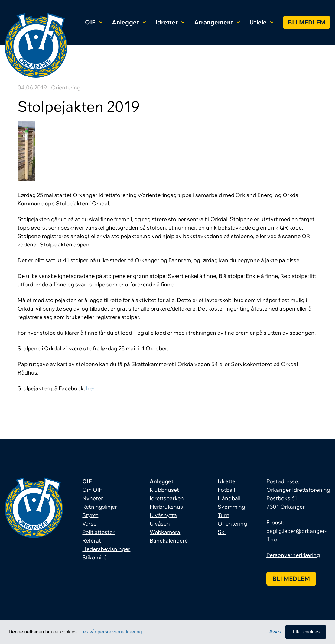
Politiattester (98, 532)
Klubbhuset (164, 490)
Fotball (226, 490)
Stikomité (94, 557)
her (90, 388)
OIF (94, 22)
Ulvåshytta (163, 515)
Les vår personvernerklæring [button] (111, 632)
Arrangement (217, 22)
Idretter (170, 22)
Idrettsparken (167, 498)
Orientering (232, 524)
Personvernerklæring (293, 555)
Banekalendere (169, 541)
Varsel (90, 524)
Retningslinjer (100, 507)
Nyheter (93, 498)
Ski (222, 532)
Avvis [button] (275, 632)
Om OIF (92, 490)
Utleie (261, 22)
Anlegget (129, 22)
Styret (90, 515)
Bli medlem (307, 22)
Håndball (229, 498)
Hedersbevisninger (106, 549)
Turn (224, 515)
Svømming (231, 507)
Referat (92, 541)
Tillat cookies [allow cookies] (306, 632)
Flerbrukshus (166, 507)
